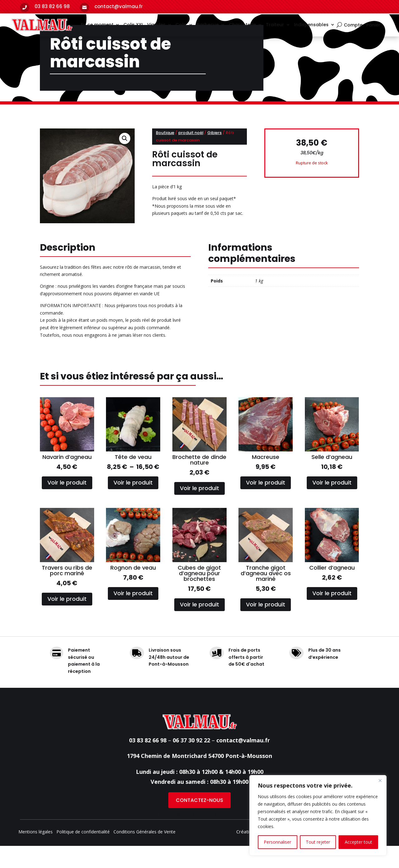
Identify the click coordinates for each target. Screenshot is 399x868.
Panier (373, 25)
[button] (125, 161)
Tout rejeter (318, 842)
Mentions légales (36, 854)
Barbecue (208, 25)
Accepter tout (358, 842)
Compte (353, 25)
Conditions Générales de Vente (144, 854)
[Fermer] (380, 780)
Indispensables (311, 25)
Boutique (165, 155)
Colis (181, 25)
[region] (318, 815)
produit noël (191, 155)
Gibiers (214, 155)
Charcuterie (242, 25)
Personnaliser (277, 842)
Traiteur (275, 25)
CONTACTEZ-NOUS (199, 822)
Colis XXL (133, 25)
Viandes (156, 25)
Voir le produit (67, 505)
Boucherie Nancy (175, 836)
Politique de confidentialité (83, 854)
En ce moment (97, 25)
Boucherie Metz (225, 836)
